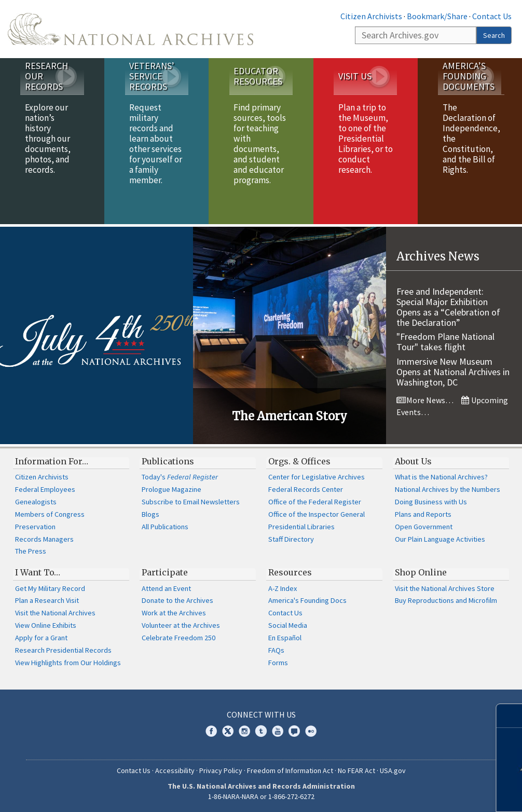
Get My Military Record (50, 588)
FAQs (276, 650)
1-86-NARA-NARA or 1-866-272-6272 (261, 796)
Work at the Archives (174, 613)
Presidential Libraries (301, 527)
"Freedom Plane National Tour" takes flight (445, 342)
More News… (425, 400)
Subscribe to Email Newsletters (191, 502)
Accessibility (175, 770)
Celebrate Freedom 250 (178, 638)
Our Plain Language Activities (440, 539)
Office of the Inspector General (317, 514)
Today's (180, 477)
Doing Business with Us (431, 502)
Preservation (35, 527)
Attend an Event (166, 588)
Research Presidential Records (63, 650)
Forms (278, 663)
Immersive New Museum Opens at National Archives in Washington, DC (453, 372)
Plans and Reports (423, 514)
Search (494, 35)
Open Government (424, 527)
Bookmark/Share (437, 16)
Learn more (437, 793)
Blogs (150, 514)
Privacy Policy (221, 770)
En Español (285, 638)
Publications (168, 461)
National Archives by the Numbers (448, 489)
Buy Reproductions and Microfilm (446, 600)
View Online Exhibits (46, 625)
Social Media (288, 625)
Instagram (244, 731)
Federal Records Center (306, 489)
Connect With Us (261, 714)
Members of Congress (50, 514)
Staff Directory (291, 539)
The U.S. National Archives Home (130, 29)
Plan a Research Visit (47, 600)
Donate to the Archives (177, 600)
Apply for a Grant (41, 638)
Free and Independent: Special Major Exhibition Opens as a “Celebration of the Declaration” (448, 307)
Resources (290, 572)
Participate (165, 572)
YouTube (278, 731)
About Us (413, 461)
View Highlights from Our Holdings (68, 663)
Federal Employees (45, 489)
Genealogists (36, 502)
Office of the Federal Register (315, 502)
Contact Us (492, 16)
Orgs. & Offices (299, 461)
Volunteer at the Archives (181, 625)
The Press (31, 551)
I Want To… (38, 572)
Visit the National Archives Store (445, 588)
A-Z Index (283, 588)
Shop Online (421, 572)
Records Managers (44, 539)
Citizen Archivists (371, 16)
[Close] (510, 716)
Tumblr (261, 731)
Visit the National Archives (55, 613)
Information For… (52, 461)
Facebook (211, 731)
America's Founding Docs (307, 600)
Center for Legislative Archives (317, 477)
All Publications (165, 527)
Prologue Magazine (171, 489)
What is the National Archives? (441, 477)
